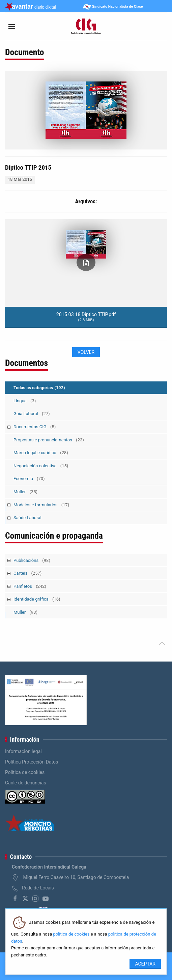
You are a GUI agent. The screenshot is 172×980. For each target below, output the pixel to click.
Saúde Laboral (27, 518)
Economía (29, 479)
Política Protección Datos (32, 762)
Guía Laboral (32, 414)
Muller (25, 492)
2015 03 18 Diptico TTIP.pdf (86, 317)
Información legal (23, 751)
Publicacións (32, 560)
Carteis (27, 573)
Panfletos (30, 586)
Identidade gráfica (37, 599)
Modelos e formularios (41, 505)
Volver (86, 352)
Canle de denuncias (26, 783)
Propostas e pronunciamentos (49, 440)
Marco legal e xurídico (41, 453)
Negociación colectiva (41, 466)
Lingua (25, 401)
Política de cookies (25, 772)
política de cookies (71, 934)
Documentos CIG (35, 427)
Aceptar (145, 964)
